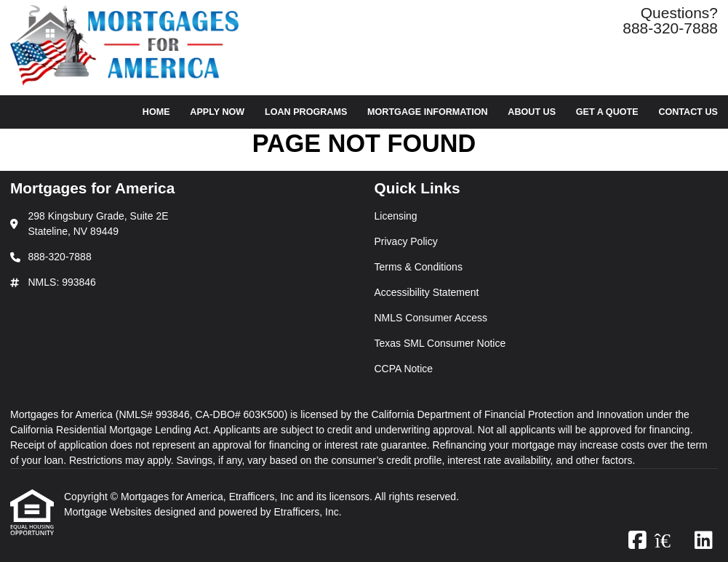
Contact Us (688, 112)
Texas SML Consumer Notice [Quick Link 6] (440, 343)
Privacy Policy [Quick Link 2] (406, 241)
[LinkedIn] (704, 541)
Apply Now (217, 112)
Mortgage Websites (109, 512)
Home (156, 112)
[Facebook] (637, 541)
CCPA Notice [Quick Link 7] (404, 369)
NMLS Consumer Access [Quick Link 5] (431, 318)
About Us (532, 112)
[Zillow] (671, 541)
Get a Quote (607, 112)
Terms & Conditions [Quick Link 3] (419, 267)
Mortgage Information (428, 112)
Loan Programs (306, 112)
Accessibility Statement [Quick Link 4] (427, 292)
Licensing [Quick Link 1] (396, 216)
